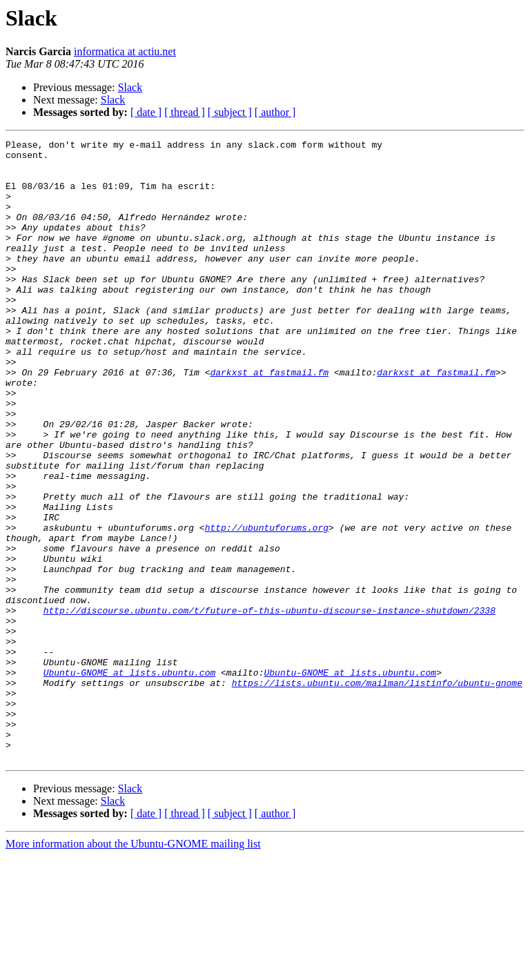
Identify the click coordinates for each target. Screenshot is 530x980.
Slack (130, 87)
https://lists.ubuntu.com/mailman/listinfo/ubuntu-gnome (377, 792)
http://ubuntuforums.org (267, 606)
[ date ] (146, 112)
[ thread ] (185, 112)
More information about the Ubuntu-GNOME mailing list (133, 968)
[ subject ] (230, 112)
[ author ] (275, 112)
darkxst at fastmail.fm (269, 420)
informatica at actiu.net (125, 51)
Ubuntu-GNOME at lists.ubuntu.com (130, 780)
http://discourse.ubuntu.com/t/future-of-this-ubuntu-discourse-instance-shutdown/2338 (269, 705)
